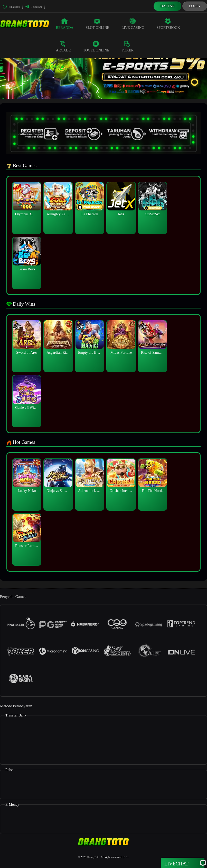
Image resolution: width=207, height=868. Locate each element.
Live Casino (133, 24)
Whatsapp (11, 7)
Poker (128, 46)
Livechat (183, 863)
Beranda (64, 24)
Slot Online (97, 24)
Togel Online (96, 46)
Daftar (167, 6)
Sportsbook (168, 24)
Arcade (63, 46)
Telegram (34, 7)
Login (195, 6)
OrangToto (93, 857)
